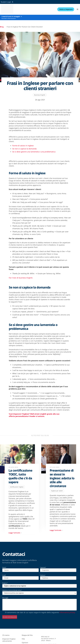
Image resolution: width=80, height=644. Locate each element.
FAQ (23, 639)
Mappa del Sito (27, 635)
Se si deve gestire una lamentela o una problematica (34, 152)
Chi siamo (6, 635)
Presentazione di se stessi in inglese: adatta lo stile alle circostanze (62, 478)
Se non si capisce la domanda (24, 149)
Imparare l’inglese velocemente (9, 640)
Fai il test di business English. (21, 278)
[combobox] (40, 586)
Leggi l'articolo (16, 533)
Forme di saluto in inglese (23, 146)
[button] (77, 9)
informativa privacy (67, 612)
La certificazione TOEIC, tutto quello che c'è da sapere (20, 476)
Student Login (7, 2)
